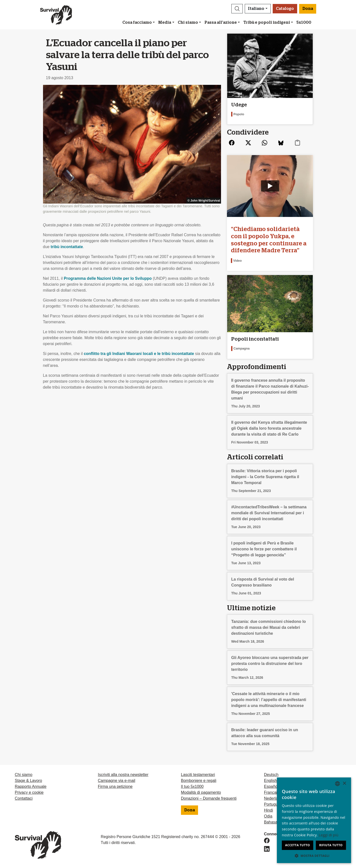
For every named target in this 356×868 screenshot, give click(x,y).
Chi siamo (188, 23)
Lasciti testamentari (198, 775)
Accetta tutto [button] (297, 845)
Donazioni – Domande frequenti (209, 798)
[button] (237, 9)
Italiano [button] (256, 9)
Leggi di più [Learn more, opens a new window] (329, 835)
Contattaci (24, 798)
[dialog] (314, 820)
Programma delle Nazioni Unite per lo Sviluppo (108, 278)
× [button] (344, 784)
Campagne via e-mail (117, 781)
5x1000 (304, 23)
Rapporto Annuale (31, 786)
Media (165, 23)
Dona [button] (308, 9)
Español (271, 786)
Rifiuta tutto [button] (331, 845)
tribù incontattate (67, 247)
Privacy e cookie (29, 792)
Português (273, 804)
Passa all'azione (221, 23)
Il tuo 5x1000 (192, 786)
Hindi (268, 810)
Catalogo (285, 9)
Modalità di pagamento (201, 792)
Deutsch (271, 775)
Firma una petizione (115, 786)
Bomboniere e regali (199, 781)
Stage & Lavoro (28, 781)
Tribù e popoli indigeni (267, 23)
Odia (268, 816)
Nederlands (274, 798)
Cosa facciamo (137, 23)
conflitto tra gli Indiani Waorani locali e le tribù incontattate (139, 354)
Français (272, 792)
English (270, 781)
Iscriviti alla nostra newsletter (123, 775)
